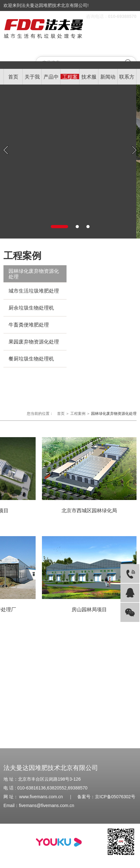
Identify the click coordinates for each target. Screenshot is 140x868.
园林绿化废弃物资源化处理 (34, 274)
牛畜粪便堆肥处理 (29, 325)
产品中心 (51, 80)
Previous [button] (6, 150)
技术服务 (89, 80)
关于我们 (32, 80)
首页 (13, 77)
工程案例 (70, 80)
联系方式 (127, 80)
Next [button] (134, 150)
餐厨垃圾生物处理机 (31, 359)
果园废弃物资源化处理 (34, 342)
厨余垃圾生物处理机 (31, 308)
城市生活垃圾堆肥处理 (34, 291)
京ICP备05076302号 (115, 797)
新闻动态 (108, 80)
